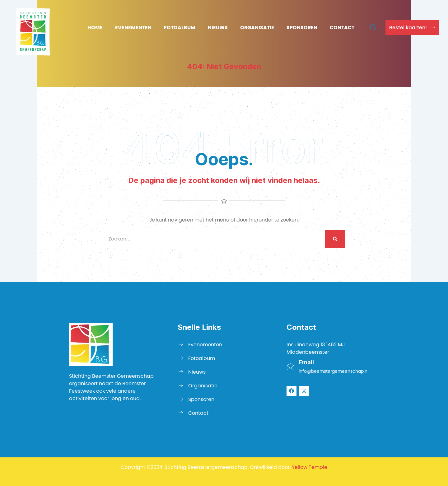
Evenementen (133, 28)
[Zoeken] (335, 239)
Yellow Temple (310, 467)
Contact (342, 28)
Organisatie (257, 28)
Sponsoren (302, 28)
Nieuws (218, 28)
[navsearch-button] (373, 28)
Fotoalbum (180, 28)
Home (95, 28)
